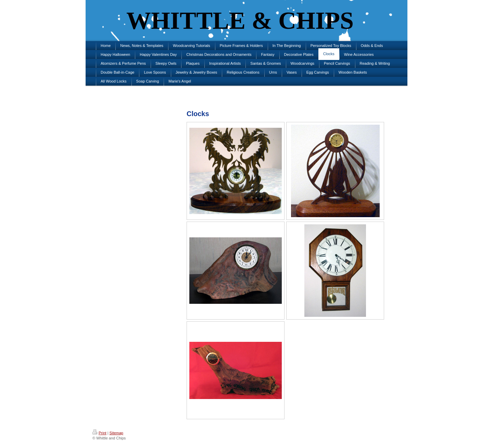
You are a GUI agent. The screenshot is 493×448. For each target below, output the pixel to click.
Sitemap (116, 433)
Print (99, 433)
